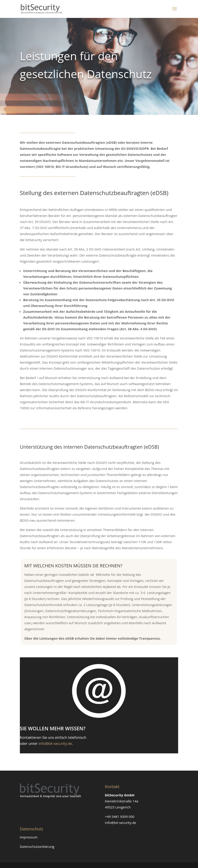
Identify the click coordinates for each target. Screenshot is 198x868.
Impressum (29, 837)
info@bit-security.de (55, 744)
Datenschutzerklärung (37, 847)
